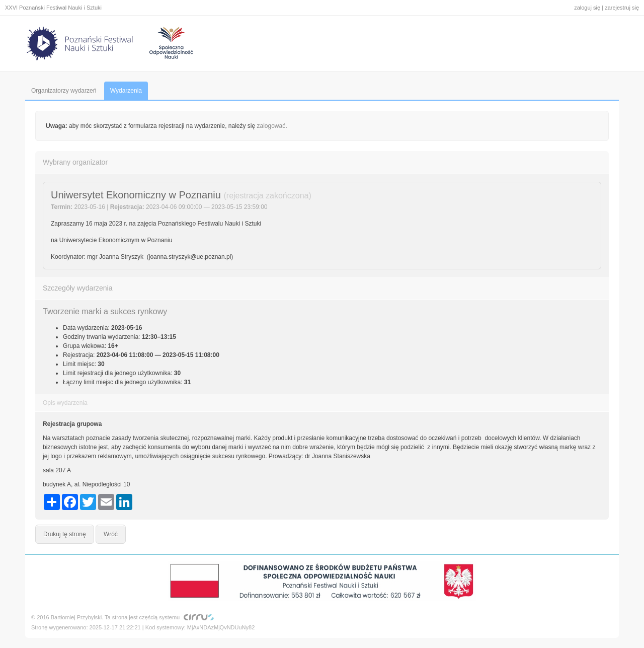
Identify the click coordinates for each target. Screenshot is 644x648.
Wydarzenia (126, 91)
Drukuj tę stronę (65, 534)
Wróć (111, 534)
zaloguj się (587, 8)
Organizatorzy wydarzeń (64, 91)
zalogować (271, 126)
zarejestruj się (622, 8)
